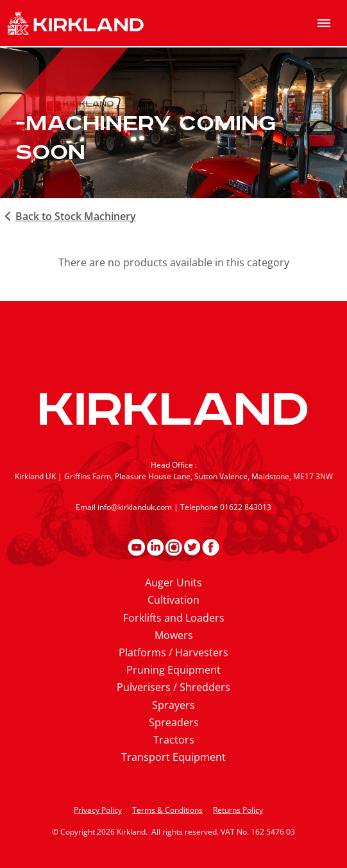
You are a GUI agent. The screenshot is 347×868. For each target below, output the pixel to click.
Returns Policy (238, 810)
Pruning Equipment (173, 670)
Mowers (174, 635)
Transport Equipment (173, 757)
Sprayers (173, 705)
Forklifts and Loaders (174, 618)
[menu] (324, 23)
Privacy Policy (98, 810)
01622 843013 (246, 507)
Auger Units (173, 583)
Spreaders (174, 722)
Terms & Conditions (167, 810)
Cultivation (173, 600)
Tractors (174, 740)
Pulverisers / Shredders (173, 687)
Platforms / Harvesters (173, 652)
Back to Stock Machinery (68, 216)
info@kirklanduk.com (135, 507)
